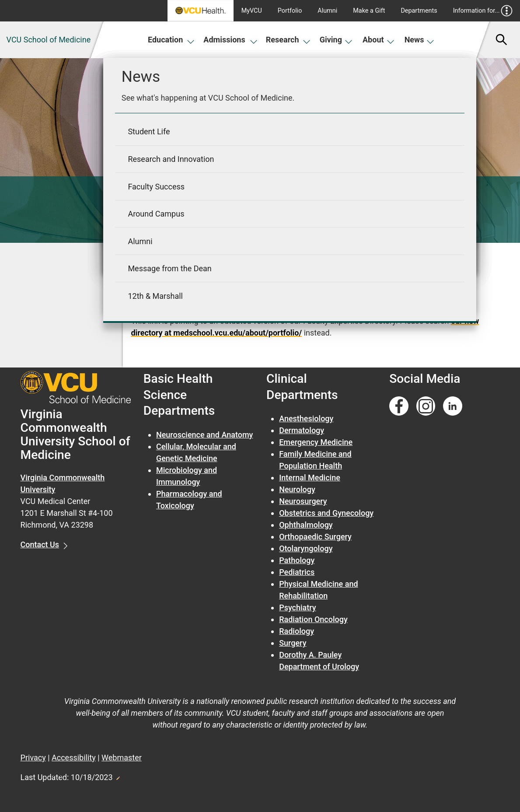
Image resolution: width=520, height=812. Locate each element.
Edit (118, 776)
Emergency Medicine (316, 442)
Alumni (327, 11)
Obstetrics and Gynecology (326, 513)
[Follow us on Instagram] (426, 406)
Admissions (230, 40)
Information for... (483, 11)
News (420, 40)
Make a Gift (369, 11)
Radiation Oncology (313, 619)
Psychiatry (297, 607)
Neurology (297, 489)
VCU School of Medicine (49, 40)
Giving (336, 40)
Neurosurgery (303, 501)
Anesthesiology (306, 418)
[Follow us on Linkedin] (453, 406)
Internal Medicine (310, 478)
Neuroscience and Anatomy (205, 435)
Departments (419, 11)
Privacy (33, 758)
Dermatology (302, 430)
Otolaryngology (306, 548)
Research (288, 40)
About (379, 40)
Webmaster (122, 758)
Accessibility (74, 758)
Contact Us (40, 544)
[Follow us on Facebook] (399, 406)
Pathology (297, 560)
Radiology (297, 631)
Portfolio (290, 11)
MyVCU (252, 11)
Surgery (293, 643)
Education (171, 40)
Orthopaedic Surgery (315, 537)
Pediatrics (297, 572)
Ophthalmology (306, 525)
